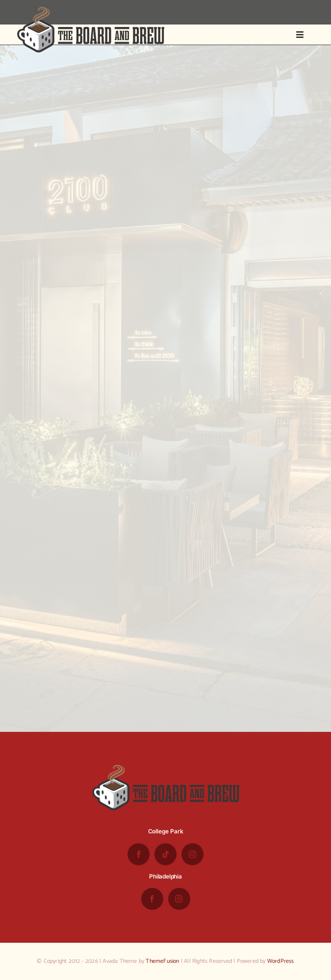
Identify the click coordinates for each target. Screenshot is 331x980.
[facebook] (139, 854)
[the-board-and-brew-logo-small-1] (91, 11)
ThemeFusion (162, 961)
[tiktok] (165, 854)
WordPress (281, 961)
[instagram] (192, 854)
